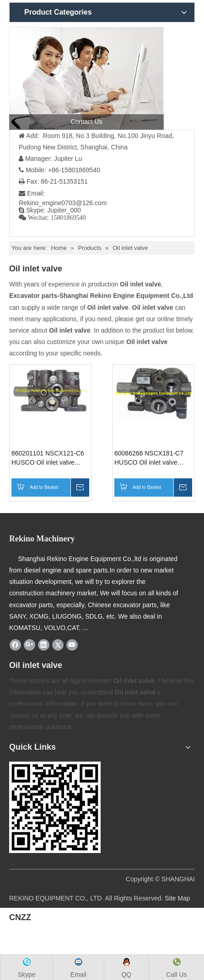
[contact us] (86, 78)
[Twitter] (58, 645)
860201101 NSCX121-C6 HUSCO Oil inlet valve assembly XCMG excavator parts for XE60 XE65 (50, 458)
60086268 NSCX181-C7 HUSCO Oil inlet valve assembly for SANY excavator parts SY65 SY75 (149, 458)
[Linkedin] (44, 645)
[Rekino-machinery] (55, 807)
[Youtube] (72, 645)
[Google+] (30, 645)
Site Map (177, 898)
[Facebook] (15, 645)
